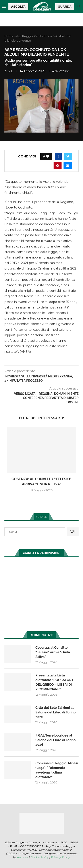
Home (9, 36)
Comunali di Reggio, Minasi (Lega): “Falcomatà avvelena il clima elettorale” (57, 770)
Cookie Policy (40, 857)
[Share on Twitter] (68, 156)
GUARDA (65, 7)
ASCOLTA (18, 7)
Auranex (23, 857)
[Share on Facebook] (58, 156)
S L (10, 71)
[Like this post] (48, 156)
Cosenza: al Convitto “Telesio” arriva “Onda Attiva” (53, 652)
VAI (73, 532)
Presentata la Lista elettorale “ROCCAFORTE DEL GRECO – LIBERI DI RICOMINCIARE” (55, 682)
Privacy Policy (60, 857)
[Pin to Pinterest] (58, 166)
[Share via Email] (68, 166)
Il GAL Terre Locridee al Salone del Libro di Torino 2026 (56, 740)
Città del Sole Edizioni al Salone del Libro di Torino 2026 (56, 712)
